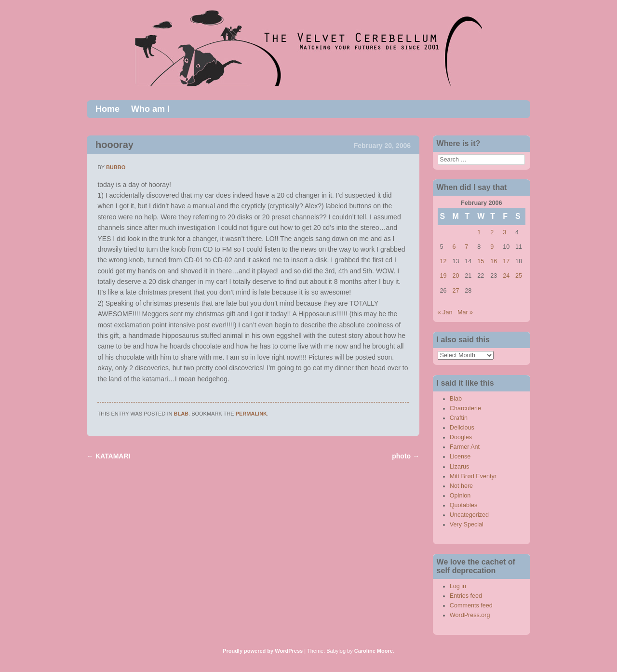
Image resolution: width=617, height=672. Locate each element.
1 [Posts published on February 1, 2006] (479, 232)
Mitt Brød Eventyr (473, 476)
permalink (251, 414)
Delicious (462, 428)
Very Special (467, 524)
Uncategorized (469, 515)
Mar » (465, 312)
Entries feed (466, 596)
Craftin (459, 418)
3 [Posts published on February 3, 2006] (504, 232)
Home (107, 109)
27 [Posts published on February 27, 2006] (456, 291)
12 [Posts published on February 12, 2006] (443, 261)
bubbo (116, 167)
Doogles (461, 437)
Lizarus (460, 467)
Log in (458, 586)
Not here (461, 486)
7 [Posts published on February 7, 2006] (466, 247)
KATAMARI (108, 456)
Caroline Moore (374, 651)
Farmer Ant (465, 447)
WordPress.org (470, 615)
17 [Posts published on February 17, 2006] (506, 261)
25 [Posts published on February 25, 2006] (519, 276)
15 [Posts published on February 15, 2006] (481, 261)
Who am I (150, 109)
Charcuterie (465, 408)
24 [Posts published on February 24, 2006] (506, 276)
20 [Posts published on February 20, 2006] (456, 276)
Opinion (460, 496)
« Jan (445, 312)
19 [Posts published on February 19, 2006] (443, 276)
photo (406, 456)
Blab (181, 414)
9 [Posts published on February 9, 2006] (492, 247)
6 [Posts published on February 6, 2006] (454, 247)
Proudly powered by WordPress (263, 651)
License (460, 457)
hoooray (114, 145)
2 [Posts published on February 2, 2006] (492, 232)
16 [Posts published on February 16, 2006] (494, 261)
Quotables (463, 505)
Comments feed (471, 605)
